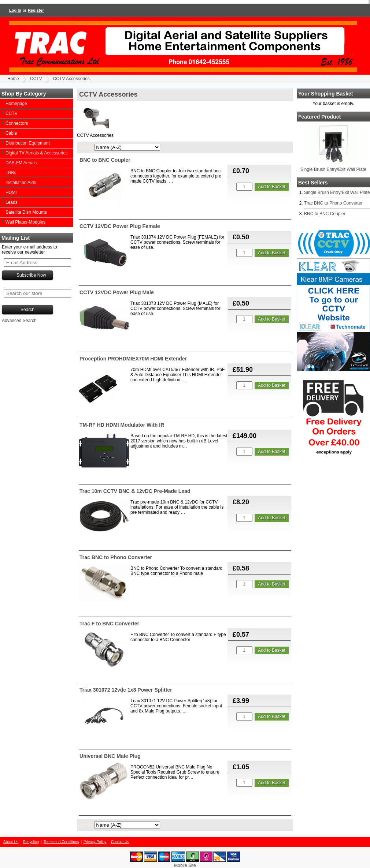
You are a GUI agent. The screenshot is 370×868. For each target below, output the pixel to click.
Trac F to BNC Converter (109, 624)
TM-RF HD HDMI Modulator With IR (122, 425)
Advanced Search (19, 321)
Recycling (31, 842)
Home (13, 79)
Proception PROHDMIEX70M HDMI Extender (133, 359)
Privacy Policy (95, 842)
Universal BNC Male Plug (110, 756)
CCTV (36, 79)
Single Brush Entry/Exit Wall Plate (333, 169)
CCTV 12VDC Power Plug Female (120, 226)
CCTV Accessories (71, 79)
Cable (11, 133)
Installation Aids (21, 183)
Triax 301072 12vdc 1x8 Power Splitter (126, 690)
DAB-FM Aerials (21, 163)
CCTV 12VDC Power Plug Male (117, 292)
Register (36, 10)
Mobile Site (185, 865)
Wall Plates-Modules (25, 222)
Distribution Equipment (28, 143)
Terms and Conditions (61, 842)
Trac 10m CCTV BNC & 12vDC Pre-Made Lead (135, 491)
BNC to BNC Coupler (325, 214)
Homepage (16, 104)
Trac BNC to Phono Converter (333, 203)
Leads (12, 202)
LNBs (11, 173)
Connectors (17, 123)
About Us (11, 842)
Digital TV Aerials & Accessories (37, 153)
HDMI (11, 192)
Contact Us (120, 842)
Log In (15, 10)
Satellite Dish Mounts (26, 212)
